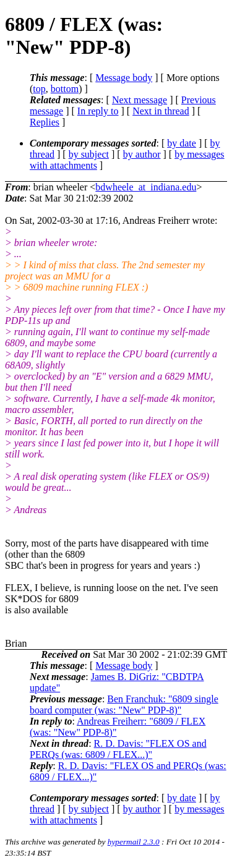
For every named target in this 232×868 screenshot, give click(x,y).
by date (182, 143)
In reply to (98, 111)
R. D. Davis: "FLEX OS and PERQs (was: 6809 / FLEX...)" (118, 749)
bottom (65, 89)
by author (142, 154)
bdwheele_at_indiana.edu (146, 187)
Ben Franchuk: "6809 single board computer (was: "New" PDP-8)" (124, 704)
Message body (124, 78)
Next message (140, 100)
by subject (89, 154)
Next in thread (161, 111)
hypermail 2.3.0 (134, 842)
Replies (45, 122)
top (39, 89)
